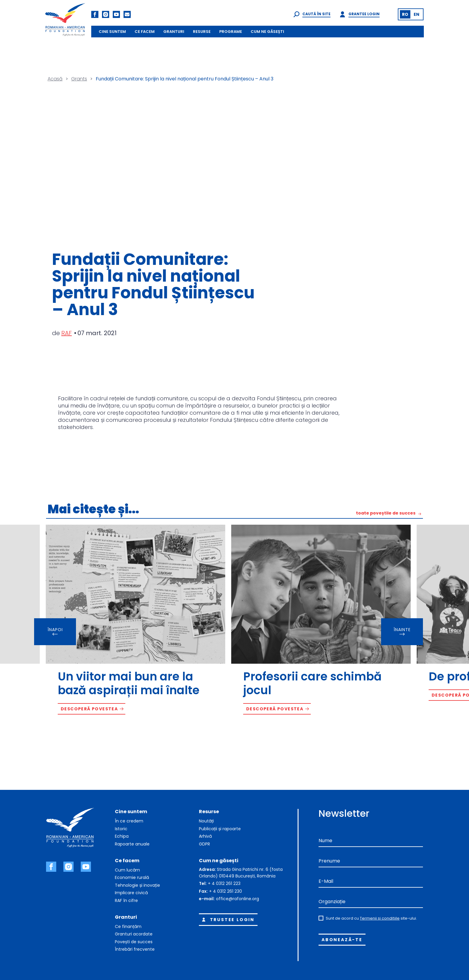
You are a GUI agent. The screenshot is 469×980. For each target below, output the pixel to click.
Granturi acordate (134, 934)
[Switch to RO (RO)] (405, 14)
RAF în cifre (126, 900)
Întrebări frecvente (135, 949)
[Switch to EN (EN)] (417, 14)
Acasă (55, 79)
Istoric (121, 829)
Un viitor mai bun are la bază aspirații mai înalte (129, 683)
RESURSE (202, 32)
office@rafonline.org (237, 899)
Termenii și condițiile (380, 918)
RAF (67, 333)
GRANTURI (174, 32)
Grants (79, 79)
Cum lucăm (127, 870)
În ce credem (129, 821)
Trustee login (227, 920)
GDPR (204, 844)
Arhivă (205, 836)
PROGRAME (231, 32)
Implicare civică (131, 893)
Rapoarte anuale (132, 844)
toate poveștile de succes (386, 513)
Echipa (122, 836)
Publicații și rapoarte (220, 829)
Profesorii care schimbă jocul (312, 683)
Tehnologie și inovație (137, 885)
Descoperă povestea (89, 709)
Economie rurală (132, 877)
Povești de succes (134, 942)
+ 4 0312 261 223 (224, 883)
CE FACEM (145, 32)
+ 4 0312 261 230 (226, 891)
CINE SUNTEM (112, 32)
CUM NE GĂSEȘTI (267, 32)
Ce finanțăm (128, 926)
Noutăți (206, 821)
